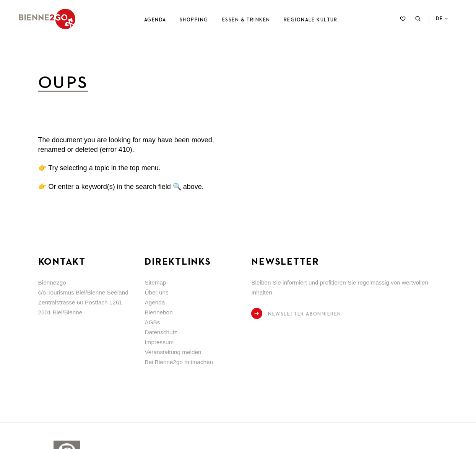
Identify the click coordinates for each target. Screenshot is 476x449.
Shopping (194, 20)
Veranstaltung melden (173, 352)
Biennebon (158, 312)
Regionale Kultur (311, 20)
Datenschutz (161, 332)
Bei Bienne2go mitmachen (179, 362)
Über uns (156, 292)
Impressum (159, 342)
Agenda (155, 20)
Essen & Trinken (246, 20)
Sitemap (155, 282)
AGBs (152, 322)
